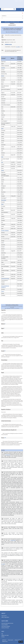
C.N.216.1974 (8, 454)
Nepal (2, 204)
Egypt (2, 128)
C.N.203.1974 (13, 540)
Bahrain (3, 75)
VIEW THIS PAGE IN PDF (22, 13)
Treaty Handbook (5, 624)
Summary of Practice (5, 627)
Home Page (9, 5)
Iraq (2, 162)
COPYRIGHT (4, 640)
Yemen (3, 291)
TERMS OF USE (5, 641)
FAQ (2, 633)
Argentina (3, 67)
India (2, 156)
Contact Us (21, 1)
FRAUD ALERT (11, 640)
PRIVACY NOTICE (18, 640)
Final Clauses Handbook (6, 626)
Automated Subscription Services (7, 623)
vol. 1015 (18, 46)
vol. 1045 (3, 564)
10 (5, 350)
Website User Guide (5, 635)
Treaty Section (4, 615)
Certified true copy (8, 44)
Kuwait (3, 170)
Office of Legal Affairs (5, 617)
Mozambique (4, 200)
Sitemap (3, 636)
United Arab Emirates (5, 278)
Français (16, 1)
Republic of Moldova (5, 230)
